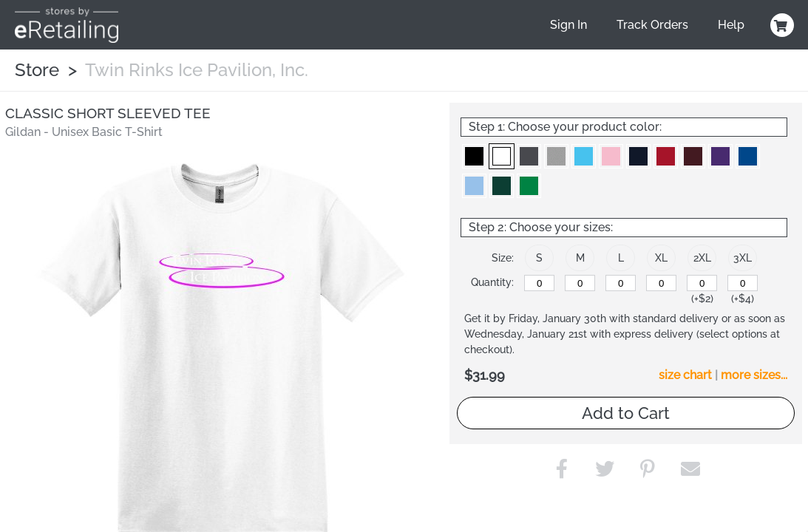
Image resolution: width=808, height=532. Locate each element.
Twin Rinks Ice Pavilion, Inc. (197, 70)
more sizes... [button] (754, 375)
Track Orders (652, 25)
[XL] (661, 283)
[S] (539, 283)
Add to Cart (626, 413)
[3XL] (743, 283)
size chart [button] (685, 375)
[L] (621, 283)
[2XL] (702, 283)
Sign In (568, 25)
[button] (474, 156)
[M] (580, 283)
